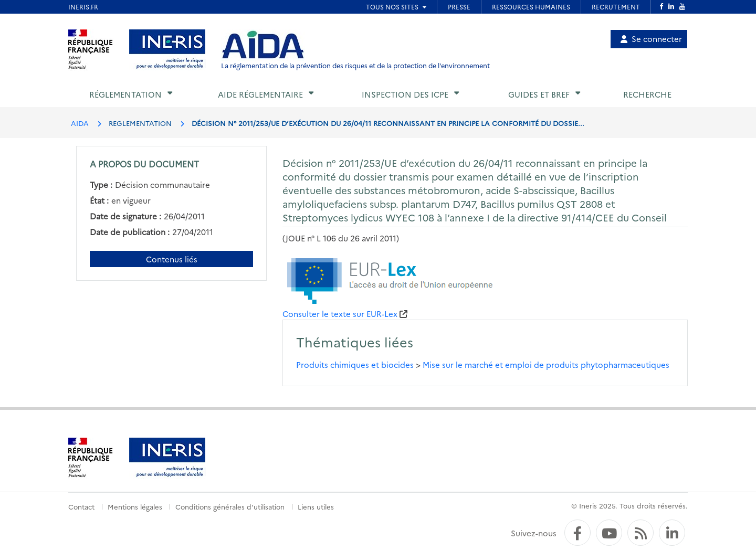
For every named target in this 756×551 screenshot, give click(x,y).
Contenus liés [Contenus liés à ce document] (172, 259)
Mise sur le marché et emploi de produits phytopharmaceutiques (546, 364)
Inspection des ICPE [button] (405, 94)
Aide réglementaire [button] (260, 94)
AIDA (80, 123)
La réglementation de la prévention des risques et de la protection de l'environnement (355, 65)
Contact (81, 506)
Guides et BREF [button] (539, 94)
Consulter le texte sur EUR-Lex (340, 314)
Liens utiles (316, 506)
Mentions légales (135, 506)
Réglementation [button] (125, 94)
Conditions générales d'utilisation (230, 506)
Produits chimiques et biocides (355, 364)
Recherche (647, 94)
